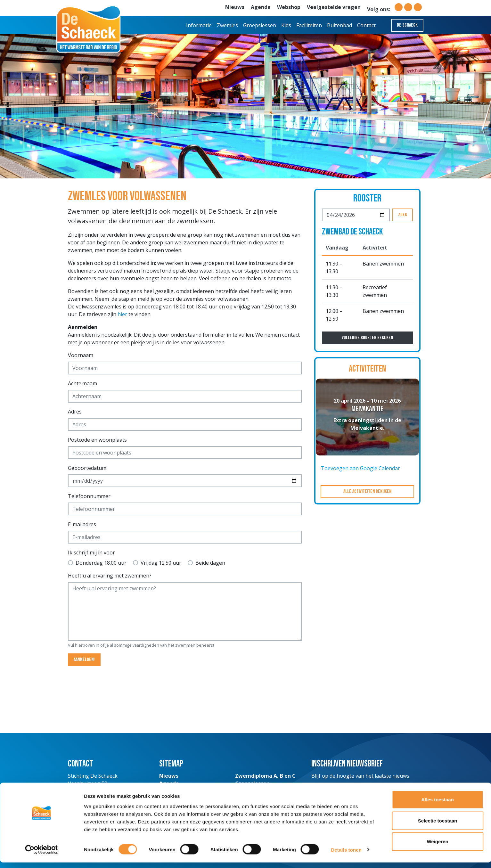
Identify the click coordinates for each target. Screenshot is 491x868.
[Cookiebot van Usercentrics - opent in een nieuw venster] (41, 856)
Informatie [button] (199, 25)
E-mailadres (82, 524)
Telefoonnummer (89, 496)
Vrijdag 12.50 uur (161, 563)
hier (122, 314)
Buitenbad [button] (340, 25)
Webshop (289, 7)
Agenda (261, 7)
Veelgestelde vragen (334, 7)
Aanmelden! (84, 660)
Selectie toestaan (438, 826)
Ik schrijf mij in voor (91, 553)
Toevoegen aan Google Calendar (360, 468)
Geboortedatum (87, 468)
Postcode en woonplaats (97, 440)
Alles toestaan (438, 805)
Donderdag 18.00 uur (101, 563)
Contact (366, 25)
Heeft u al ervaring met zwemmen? (110, 576)
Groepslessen (260, 25)
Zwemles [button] (227, 25)
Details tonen (346, 855)
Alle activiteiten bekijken (367, 491)
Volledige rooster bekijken (367, 338)
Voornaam (81, 355)
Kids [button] (286, 25)
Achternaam (82, 383)
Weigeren (437, 847)
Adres (75, 412)
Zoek (403, 215)
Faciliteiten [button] (309, 25)
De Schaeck (407, 25)
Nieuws (235, 7)
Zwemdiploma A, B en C (265, 776)
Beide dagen (210, 563)
